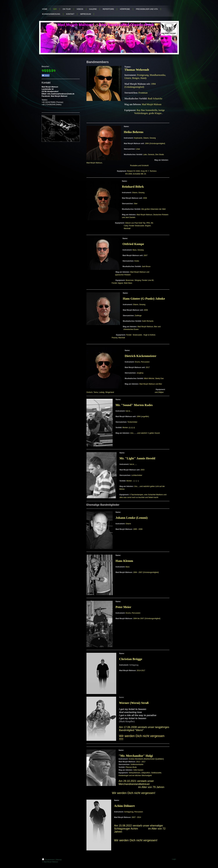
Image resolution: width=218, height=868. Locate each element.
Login (174, 859)
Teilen (46, 76)
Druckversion (48, 860)
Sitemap (59, 860)
